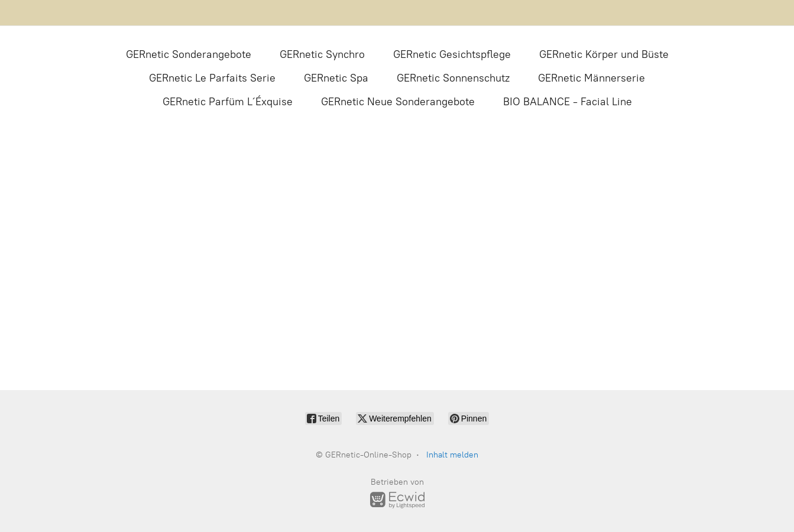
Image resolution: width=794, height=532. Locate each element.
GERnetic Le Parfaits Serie (212, 78)
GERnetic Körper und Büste (604, 54)
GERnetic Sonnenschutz (453, 78)
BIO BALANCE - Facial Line (568, 102)
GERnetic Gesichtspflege (452, 54)
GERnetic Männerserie (592, 78)
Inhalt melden (452, 455)
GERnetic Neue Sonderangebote (398, 102)
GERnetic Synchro (322, 54)
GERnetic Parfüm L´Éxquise (228, 102)
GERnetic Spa (336, 78)
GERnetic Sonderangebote (189, 54)
